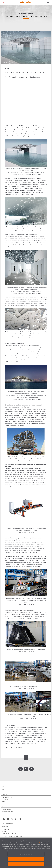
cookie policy (37, 843)
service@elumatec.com (7, 812)
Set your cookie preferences (26, 854)
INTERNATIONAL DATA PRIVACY (9, 834)
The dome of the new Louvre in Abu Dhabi (34, 16)
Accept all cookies (26, 864)
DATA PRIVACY (5, 831)
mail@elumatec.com (7, 809)
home (7, 16)
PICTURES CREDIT (6, 829)
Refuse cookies (26, 859)
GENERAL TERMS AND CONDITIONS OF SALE (12, 836)
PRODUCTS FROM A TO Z (8, 797)
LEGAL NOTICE (5, 827)
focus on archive (15, 16)
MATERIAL (4, 802)
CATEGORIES (5, 800)
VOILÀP (4, 790)
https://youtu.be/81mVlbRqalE (14, 747)
